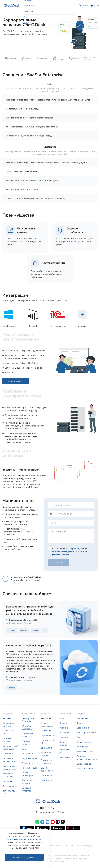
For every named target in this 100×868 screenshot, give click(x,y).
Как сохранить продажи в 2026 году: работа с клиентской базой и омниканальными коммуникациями (30, 610)
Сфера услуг (46, 748)
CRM (44, 630)
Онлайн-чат (8, 754)
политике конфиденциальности (25, 839)
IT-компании (47, 775)
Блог (26, 17)
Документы (82, 747)
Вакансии (64, 728)
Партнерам (65, 733)
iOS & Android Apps (86, 769)
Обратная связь (84, 742)
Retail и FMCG (47, 731)
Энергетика (46, 780)
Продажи (12, 630)
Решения (29, 6)
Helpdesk (24, 630)
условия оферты (60, 554)
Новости (11, 688)
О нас (29, 11)
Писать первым (29, 768)
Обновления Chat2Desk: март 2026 (29, 646)
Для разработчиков (86, 733)
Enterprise (7, 781)
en (98, 6)
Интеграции (28, 754)
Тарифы (81, 723)
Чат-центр (7, 718)
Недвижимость (48, 735)
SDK (24, 749)
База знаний (83, 728)
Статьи (35, 630)
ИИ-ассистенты (10, 786)
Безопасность (66, 757)
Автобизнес (46, 718)
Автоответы (28, 763)
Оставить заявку (27, 44)
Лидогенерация (29, 758)
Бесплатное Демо (85, 764)
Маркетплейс (83, 718)
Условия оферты (85, 751)
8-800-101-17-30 (34, 577)
